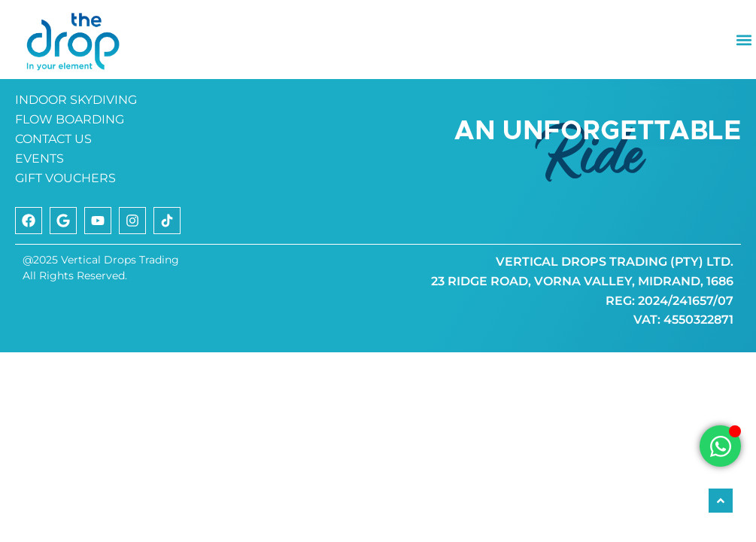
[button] (744, 40)
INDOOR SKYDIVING (76, 146)
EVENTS (39, 204)
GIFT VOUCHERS (65, 224)
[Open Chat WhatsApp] (720, 446)
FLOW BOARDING (70, 165)
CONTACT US (53, 185)
